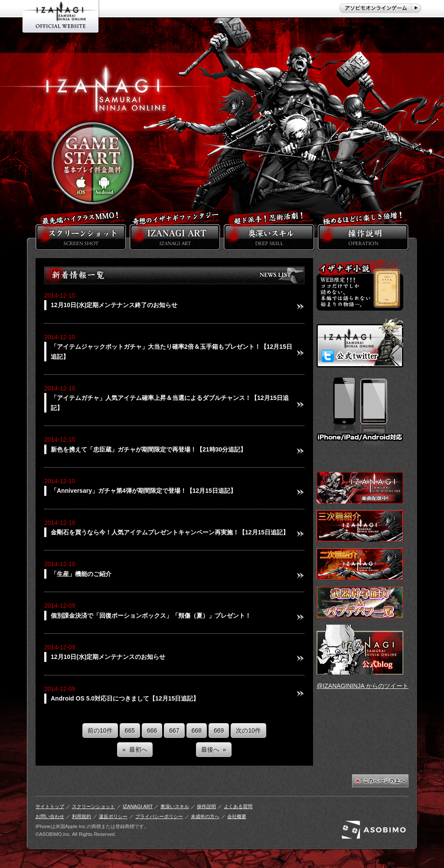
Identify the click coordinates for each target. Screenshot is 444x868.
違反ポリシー (113, 816)
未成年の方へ (205, 816)
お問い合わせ (50, 816)
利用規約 (82, 816)
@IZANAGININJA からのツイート (362, 686)
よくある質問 (238, 806)
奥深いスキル (175, 806)
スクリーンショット (93, 806)
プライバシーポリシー (159, 816)
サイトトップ (50, 806)
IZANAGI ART (138, 806)
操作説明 (206, 806)
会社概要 (237, 816)
